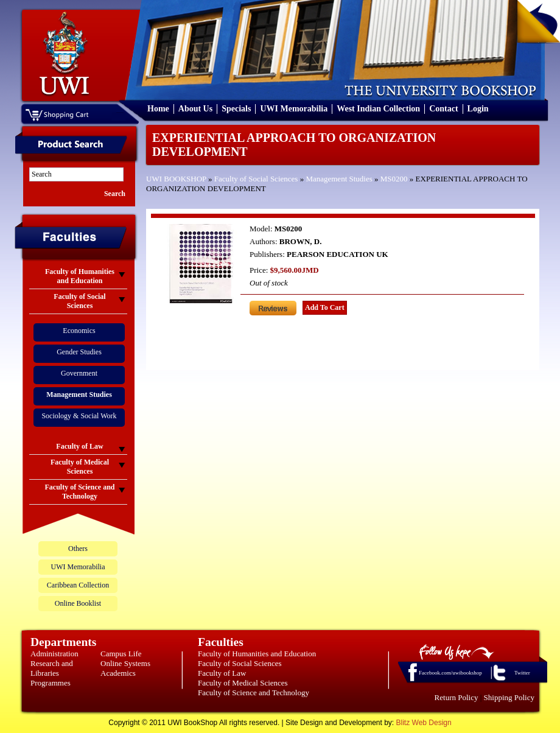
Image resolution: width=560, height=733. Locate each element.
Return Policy (457, 697)
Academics (118, 673)
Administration (54, 654)
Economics (79, 331)
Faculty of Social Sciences (256, 179)
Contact (443, 109)
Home (158, 109)
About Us (195, 109)
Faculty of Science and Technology (254, 693)
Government (79, 373)
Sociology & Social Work (79, 416)
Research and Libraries (52, 668)
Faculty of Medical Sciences (243, 683)
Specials (236, 109)
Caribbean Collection (78, 585)
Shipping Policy (509, 697)
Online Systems (125, 663)
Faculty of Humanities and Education (257, 654)
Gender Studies (79, 352)
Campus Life (121, 654)
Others (78, 549)
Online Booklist (78, 603)
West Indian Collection (378, 109)
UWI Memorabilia (294, 109)
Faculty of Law (222, 673)
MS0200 (394, 179)
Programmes (51, 683)
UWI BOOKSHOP (176, 179)
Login (478, 109)
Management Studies (339, 179)
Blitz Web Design (424, 723)
